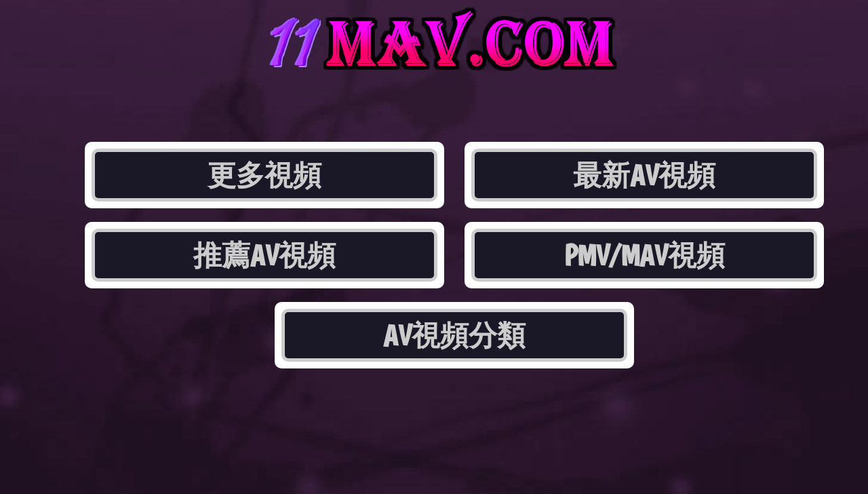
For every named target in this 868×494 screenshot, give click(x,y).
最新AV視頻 (644, 175)
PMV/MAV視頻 (645, 255)
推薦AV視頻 (264, 255)
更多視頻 (264, 175)
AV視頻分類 (454, 335)
